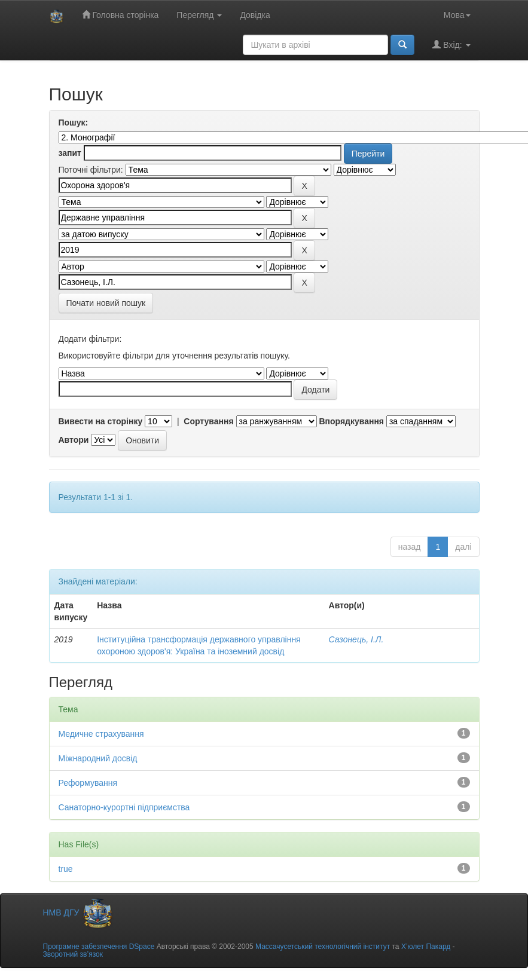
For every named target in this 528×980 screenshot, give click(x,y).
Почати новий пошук (106, 303)
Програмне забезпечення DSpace (99, 947)
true (66, 869)
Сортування (208, 421)
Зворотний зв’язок (73, 954)
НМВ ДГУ (79, 912)
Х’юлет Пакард (426, 947)
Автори (74, 440)
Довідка (255, 15)
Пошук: (74, 122)
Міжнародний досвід (98, 758)
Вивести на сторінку (101, 421)
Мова (457, 15)
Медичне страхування (101, 734)
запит (70, 153)
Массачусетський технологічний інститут (323, 947)
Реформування (88, 783)
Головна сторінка (120, 15)
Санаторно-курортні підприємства (124, 807)
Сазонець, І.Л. (356, 639)
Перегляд (199, 15)
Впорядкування (351, 421)
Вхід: (451, 45)
